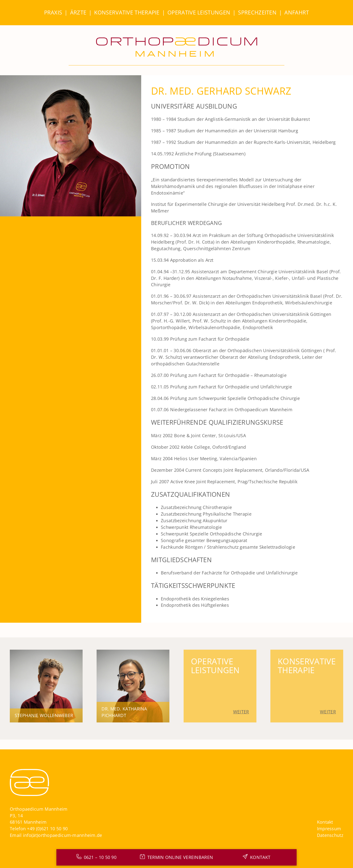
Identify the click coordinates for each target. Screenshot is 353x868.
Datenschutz (330, 835)
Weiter (241, 712)
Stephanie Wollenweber (44, 715)
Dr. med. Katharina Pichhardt (124, 712)
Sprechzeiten (257, 12)
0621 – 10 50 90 (100, 857)
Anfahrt (297, 12)
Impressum (329, 829)
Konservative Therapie (127, 12)
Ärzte (78, 12)
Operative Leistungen (199, 12)
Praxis (53, 12)
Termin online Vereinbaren (180, 857)
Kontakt (325, 822)
